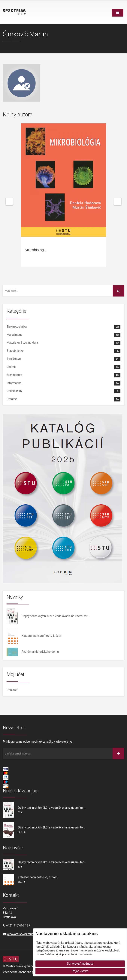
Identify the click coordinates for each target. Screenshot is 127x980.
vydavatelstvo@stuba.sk (23, 934)
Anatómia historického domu (40, 652)
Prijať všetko (80, 971)
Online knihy (63, 391)
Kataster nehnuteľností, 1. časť (41, 636)
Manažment (63, 335)
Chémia (63, 367)
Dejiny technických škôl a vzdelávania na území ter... (55, 616)
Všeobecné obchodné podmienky (25, 972)
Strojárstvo (63, 359)
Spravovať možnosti (80, 964)
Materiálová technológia (63, 343)
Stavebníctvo (63, 351)
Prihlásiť (12, 690)
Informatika (63, 383)
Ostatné (63, 399)
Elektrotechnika (63, 327)
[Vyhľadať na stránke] (58, 291)
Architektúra (63, 375)
